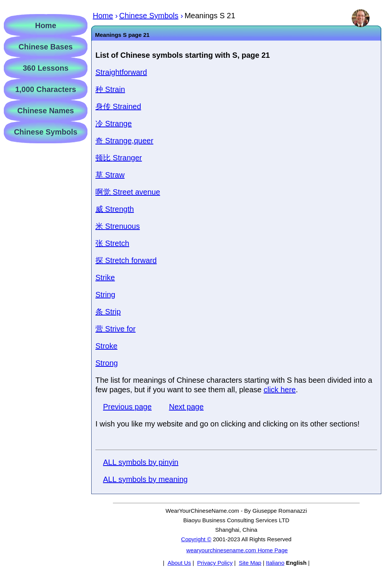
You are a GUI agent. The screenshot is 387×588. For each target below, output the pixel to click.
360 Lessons (46, 68)
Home (46, 25)
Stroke (106, 346)
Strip (108, 312)
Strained (118, 106)
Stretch (112, 243)
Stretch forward (126, 260)
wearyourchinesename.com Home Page (237, 550)
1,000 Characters (46, 89)
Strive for (116, 329)
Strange (114, 124)
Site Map (250, 563)
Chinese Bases (46, 47)
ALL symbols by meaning (145, 479)
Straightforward (121, 72)
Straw (110, 175)
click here (279, 390)
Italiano (275, 563)
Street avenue (128, 192)
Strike (105, 277)
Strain (110, 89)
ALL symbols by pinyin (141, 462)
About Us (179, 563)
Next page (186, 407)
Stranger (119, 158)
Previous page (127, 407)
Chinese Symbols (46, 132)
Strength (115, 209)
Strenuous (118, 226)
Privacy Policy (215, 563)
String (105, 295)
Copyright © (196, 539)
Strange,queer (124, 141)
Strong (107, 363)
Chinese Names (46, 111)
